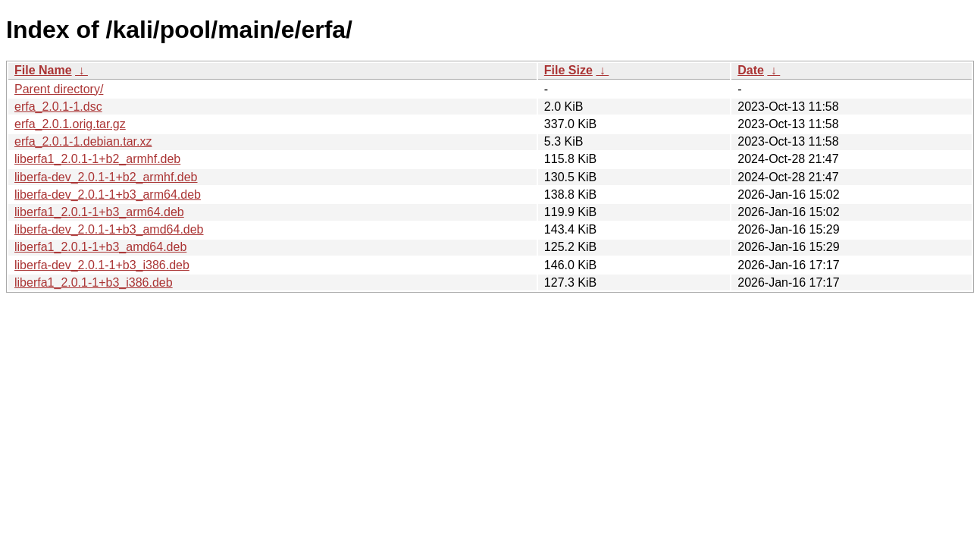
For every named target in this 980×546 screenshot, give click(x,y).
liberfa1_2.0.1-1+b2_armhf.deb (97, 159)
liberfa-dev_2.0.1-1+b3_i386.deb (102, 265)
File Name (43, 70)
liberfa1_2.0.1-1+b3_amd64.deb (100, 247)
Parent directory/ (59, 89)
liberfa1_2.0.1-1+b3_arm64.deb (99, 212)
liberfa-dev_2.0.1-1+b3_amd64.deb (109, 229)
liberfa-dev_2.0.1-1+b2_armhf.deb (106, 177)
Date (751, 70)
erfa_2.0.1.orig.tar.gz (70, 124)
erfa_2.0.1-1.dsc (58, 107)
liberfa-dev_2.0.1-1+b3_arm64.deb (108, 195)
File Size (568, 70)
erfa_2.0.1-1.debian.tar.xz (83, 141)
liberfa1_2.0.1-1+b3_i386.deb (94, 282)
